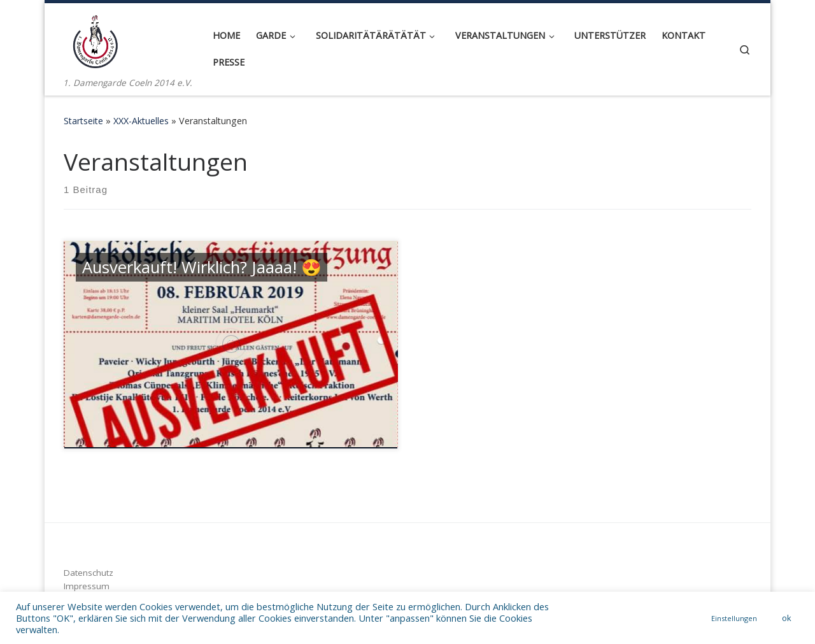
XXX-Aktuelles (141, 121)
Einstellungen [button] (734, 618)
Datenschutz (89, 573)
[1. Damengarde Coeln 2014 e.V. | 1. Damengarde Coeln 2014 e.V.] (96, 39)
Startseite (83, 121)
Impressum (87, 586)
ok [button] (787, 618)
